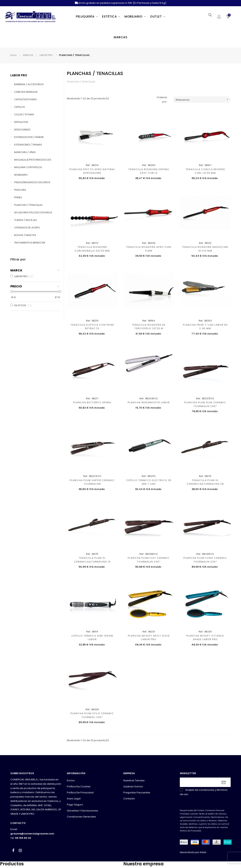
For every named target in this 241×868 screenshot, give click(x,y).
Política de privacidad (80, 793)
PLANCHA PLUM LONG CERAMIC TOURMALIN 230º (205, 560)
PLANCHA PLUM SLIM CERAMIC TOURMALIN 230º (205, 404)
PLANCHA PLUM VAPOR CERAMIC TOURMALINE (92, 482)
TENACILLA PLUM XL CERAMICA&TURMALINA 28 (205, 482)
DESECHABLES (22, 130)
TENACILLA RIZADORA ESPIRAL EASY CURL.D (149, 171)
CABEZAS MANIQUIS (26, 92)
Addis (203, 852)
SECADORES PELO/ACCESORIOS (33, 212)
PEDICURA (20, 190)
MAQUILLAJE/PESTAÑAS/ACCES (33, 160)
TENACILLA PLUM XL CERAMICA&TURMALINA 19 (92, 560)
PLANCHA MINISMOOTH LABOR (149, 402)
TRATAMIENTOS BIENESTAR (30, 243)
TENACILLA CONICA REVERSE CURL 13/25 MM (205, 171)
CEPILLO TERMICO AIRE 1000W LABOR (92, 638)
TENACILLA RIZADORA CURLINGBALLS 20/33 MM (92, 249)
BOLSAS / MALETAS (25, 235)
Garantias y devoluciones (82, 811)
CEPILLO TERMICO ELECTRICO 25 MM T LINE (149, 482)
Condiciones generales (81, 817)
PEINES (18, 197)
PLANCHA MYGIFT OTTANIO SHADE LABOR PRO (205, 638)
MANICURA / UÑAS (25, 152)
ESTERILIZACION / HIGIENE (29, 137)
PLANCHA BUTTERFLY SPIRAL (92, 402)
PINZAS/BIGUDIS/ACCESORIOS (32, 182)
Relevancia (203, 100)
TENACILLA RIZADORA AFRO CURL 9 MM (149, 249)
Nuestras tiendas (134, 780)
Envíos (71, 780)
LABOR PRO (19, 75)
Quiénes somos (133, 786)
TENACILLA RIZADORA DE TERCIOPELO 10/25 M (149, 327)
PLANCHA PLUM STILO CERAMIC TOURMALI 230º (92, 715)
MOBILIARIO (21, 175)
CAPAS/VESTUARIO (26, 99)
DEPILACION (21, 122)
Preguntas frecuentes (137, 793)
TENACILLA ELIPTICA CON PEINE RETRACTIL (92, 327)
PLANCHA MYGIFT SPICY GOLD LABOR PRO (149, 638)
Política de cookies (79, 786)
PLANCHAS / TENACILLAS (28, 205)
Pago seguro (75, 805)
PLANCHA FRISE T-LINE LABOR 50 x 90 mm (205, 327)
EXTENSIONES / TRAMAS (28, 145)
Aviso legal (74, 799)
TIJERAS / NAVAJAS (26, 220)
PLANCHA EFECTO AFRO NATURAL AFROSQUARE (92, 171)
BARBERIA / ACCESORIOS (29, 84)
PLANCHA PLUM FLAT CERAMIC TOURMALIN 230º (149, 560)
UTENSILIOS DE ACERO (27, 228)
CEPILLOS (19, 107)
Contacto (129, 799)
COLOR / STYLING (24, 114)
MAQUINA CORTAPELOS (28, 167)
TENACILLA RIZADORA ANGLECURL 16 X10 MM (205, 249)
